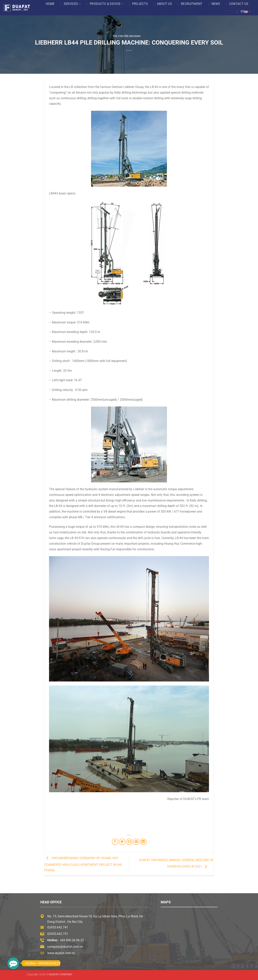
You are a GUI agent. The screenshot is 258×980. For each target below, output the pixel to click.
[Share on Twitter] (122, 842)
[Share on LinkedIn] (143, 842)
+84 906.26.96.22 (72, 940)
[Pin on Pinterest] (136, 842)
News (216, 4)
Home (50, 4)
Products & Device (106, 4)
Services (72, 4)
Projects (140, 4)
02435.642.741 (58, 927)
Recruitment (192, 4)
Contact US (239, 4)
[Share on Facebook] (115, 842)
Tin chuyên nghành (127, 36)
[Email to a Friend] (129, 842)
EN (246, 11)
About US (164, 4)
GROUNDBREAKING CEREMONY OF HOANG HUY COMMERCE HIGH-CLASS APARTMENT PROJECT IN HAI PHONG (83, 864)
